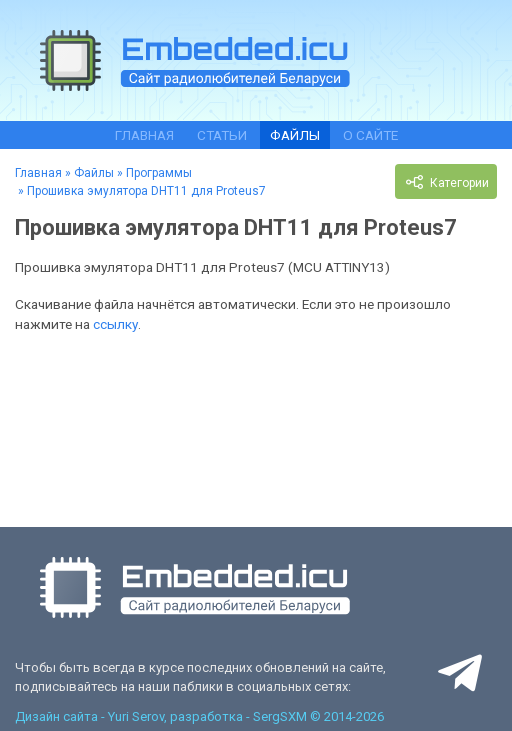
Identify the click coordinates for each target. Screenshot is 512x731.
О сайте (370, 135)
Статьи (222, 135)
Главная (144, 135)
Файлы (295, 135)
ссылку (115, 324)
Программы (159, 173)
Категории (446, 182)
